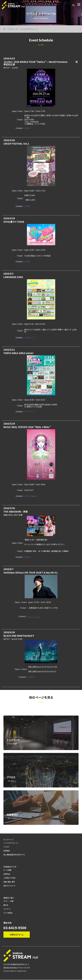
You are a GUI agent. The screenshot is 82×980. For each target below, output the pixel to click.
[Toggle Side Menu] (79, 4)
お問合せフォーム (17, 935)
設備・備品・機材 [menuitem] (9, 882)
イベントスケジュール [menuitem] (11, 843)
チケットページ (30, 411)
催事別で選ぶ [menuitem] (9, 898)
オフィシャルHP (34, 617)
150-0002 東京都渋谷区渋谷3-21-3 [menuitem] (16, 964)
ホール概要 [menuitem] (7, 870)
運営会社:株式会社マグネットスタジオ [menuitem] (16, 968)
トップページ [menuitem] (8, 840)
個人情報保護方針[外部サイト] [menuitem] (14, 855)
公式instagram (31, 496)
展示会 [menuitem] (6, 905)
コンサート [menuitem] (7, 909)
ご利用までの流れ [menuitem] (10, 878)
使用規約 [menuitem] (7, 851)
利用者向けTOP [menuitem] (10, 867)
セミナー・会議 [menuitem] (8, 901)
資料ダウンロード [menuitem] (9, 886)
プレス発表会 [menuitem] (8, 913)
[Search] (73, 5)
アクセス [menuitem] (6, 847)
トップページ (13, 29)
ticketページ (30, 337)
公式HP (27, 128)
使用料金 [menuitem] (7, 874)
